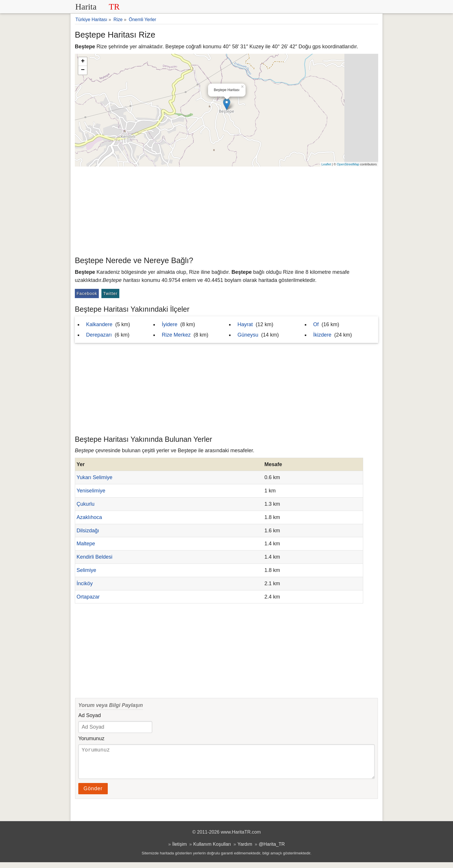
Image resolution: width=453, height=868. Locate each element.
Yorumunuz (91, 738)
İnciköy (85, 583)
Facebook (87, 293)
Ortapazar (88, 597)
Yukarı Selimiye (94, 477)
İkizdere (322, 335)
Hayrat (245, 324)
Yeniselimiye (91, 491)
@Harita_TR (272, 850)
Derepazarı (99, 335)
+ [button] (83, 62)
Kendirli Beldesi (94, 557)
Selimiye (86, 570)
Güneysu (248, 335)
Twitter (110, 293)
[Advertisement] (226, 210)
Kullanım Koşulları (212, 850)
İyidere (170, 324)
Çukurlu (86, 504)
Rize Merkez (176, 335)
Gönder (93, 794)
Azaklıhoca (89, 517)
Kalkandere (99, 324)
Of (316, 324)
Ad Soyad (90, 715)
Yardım (245, 850)
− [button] (83, 70)
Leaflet (326, 164)
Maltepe (86, 544)
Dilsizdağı (88, 531)
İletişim (179, 850)
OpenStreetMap (348, 164)
